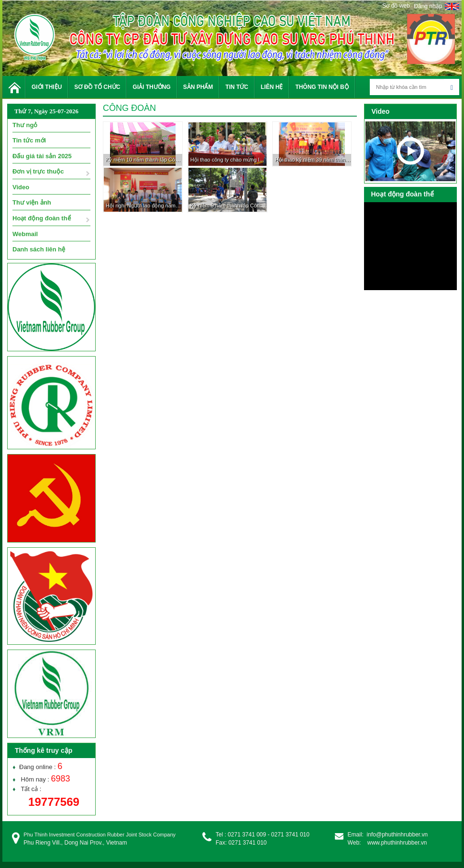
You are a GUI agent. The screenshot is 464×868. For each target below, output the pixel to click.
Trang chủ (14, 87)
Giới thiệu (47, 87)
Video (21, 187)
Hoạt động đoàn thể (42, 218)
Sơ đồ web (396, 6)
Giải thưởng (151, 87)
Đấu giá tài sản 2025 (42, 156)
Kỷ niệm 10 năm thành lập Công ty (144, 160)
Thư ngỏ (25, 125)
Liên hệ (272, 87)
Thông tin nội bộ (322, 87)
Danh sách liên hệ (39, 249)
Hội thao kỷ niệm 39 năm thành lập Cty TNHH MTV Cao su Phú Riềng (313, 160)
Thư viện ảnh (32, 202)
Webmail (25, 234)
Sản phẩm (198, 87)
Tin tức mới (29, 140)
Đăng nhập (428, 6)
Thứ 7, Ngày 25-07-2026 (46, 111)
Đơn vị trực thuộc (38, 171)
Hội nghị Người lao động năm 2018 (144, 206)
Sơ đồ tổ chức (97, 87)
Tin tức (237, 87)
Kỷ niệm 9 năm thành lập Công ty (229, 206)
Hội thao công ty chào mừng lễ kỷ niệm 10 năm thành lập (229, 160)
